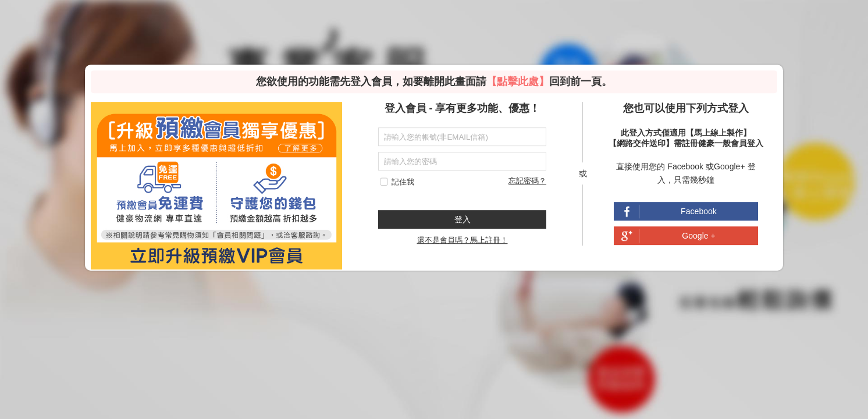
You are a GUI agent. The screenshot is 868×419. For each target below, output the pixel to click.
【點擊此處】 (518, 81)
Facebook (699, 212)
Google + (699, 236)
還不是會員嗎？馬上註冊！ (463, 241)
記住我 (403, 182)
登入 (463, 219)
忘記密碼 (524, 181)
